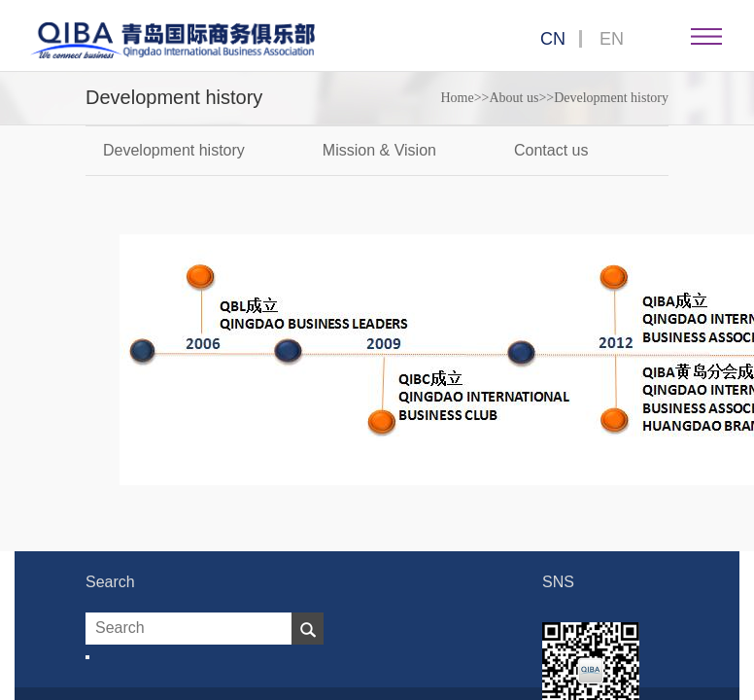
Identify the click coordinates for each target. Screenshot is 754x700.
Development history (611, 98)
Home (457, 98)
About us (514, 98)
